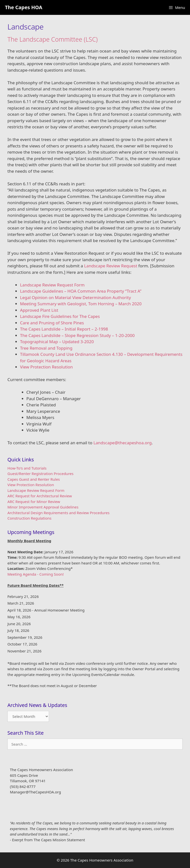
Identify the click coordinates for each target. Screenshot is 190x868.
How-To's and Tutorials (27, 468)
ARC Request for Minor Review (34, 502)
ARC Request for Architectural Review (40, 496)
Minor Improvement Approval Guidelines (43, 507)
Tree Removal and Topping (46, 348)
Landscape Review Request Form (52, 285)
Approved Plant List (39, 310)
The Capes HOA (24, 7)
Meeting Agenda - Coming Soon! (36, 574)
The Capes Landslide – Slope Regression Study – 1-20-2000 (77, 335)
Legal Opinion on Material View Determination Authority (75, 297)
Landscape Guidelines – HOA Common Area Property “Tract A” (81, 291)
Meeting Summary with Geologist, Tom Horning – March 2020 (81, 304)
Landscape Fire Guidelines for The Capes (60, 316)
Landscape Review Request (111, 266)
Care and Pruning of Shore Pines (52, 323)
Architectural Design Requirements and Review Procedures (59, 513)
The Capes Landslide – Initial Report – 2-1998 (64, 329)
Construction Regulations (29, 518)
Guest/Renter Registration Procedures (40, 474)
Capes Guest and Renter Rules (34, 479)
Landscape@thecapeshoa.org (123, 443)
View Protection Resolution (46, 367)
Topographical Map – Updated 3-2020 (57, 342)
